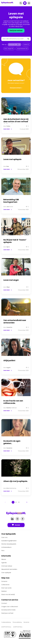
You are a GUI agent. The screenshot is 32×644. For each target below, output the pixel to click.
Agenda (4, 563)
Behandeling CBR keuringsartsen (11, 201)
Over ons (4, 537)
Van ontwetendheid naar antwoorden (15, 322)
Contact (4, 603)
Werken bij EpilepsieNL (9, 544)
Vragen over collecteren (10, 607)
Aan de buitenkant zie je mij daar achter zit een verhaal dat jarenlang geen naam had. (16, 123)
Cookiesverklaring (6, 622)
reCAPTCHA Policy (18, 627)
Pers (3, 551)
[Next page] (27, 502)
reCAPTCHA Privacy (6, 627)
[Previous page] (5, 502)
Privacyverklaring (17, 622)
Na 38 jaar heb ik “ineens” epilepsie (15, 241)
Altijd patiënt (9, 361)
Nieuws (4, 559)
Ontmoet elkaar (7, 566)
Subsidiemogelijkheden (9, 541)
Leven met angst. (11, 280)
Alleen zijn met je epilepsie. (16, 481)
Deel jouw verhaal (16, 31)
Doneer (16, 525)
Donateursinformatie (8, 610)
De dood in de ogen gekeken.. (12, 442)
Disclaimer (26, 622)
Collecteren (5, 585)
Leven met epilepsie (12, 159)
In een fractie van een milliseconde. (13, 402)
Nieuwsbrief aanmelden (9, 569)
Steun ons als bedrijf (8, 594)
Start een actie (6, 588)
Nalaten (4, 591)
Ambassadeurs (6, 547)
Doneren (4, 581)
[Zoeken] (28, 39)
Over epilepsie (6, 573)
